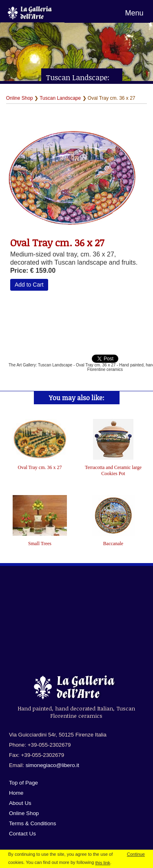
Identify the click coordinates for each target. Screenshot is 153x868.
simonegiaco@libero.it (52, 765)
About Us (20, 803)
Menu (134, 13)
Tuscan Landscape (60, 98)
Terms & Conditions (33, 823)
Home (16, 793)
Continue (136, 854)
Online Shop (20, 98)
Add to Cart (29, 285)
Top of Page (23, 783)
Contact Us (22, 834)
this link (103, 863)
